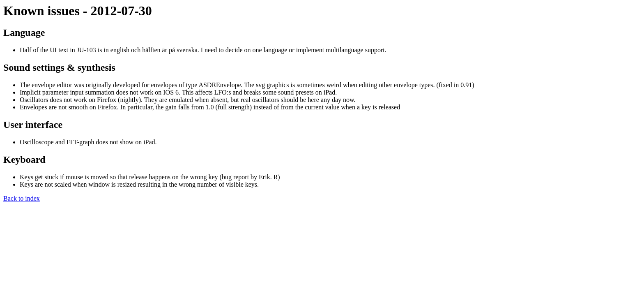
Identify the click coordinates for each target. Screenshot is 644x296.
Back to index (22, 198)
